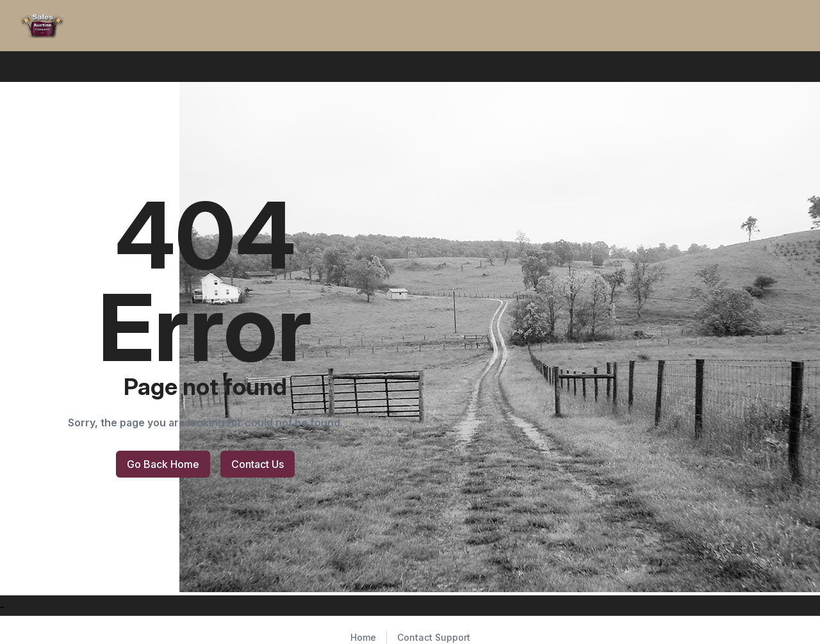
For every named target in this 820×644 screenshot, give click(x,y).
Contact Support (434, 637)
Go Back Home (163, 464)
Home (363, 637)
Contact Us (258, 464)
